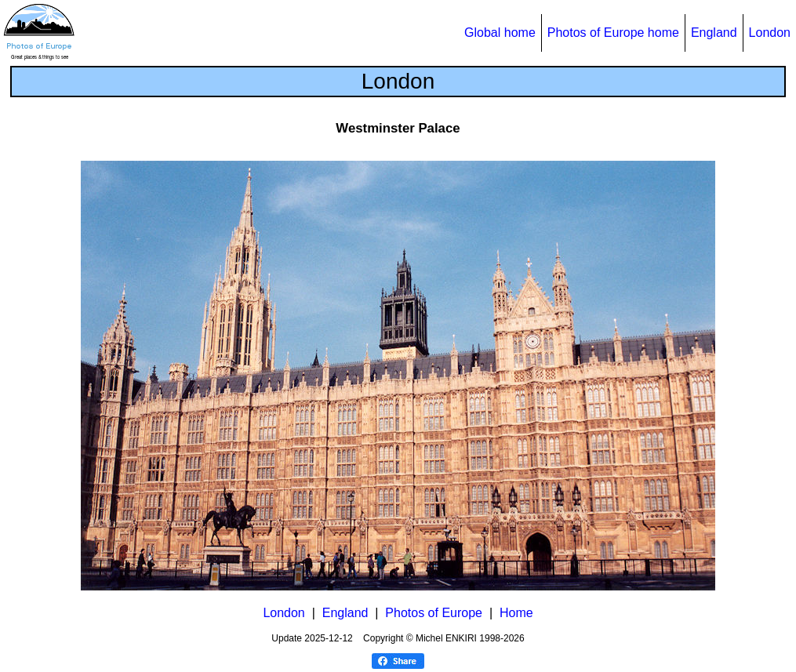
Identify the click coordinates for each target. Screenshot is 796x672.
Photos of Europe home (613, 33)
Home (516, 613)
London (770, 33)
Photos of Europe (434, 613)
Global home (500, 33)
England (714, 33)
